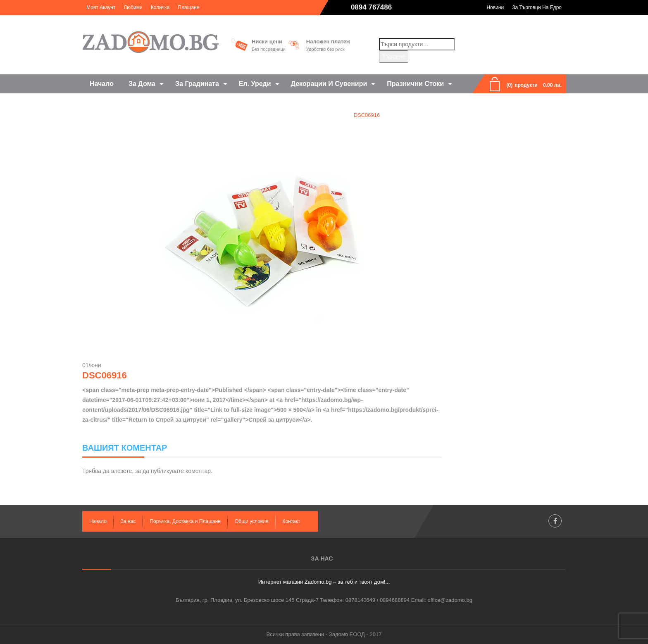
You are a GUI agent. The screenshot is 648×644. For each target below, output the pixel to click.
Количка (160, 7)
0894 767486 (371, 7)
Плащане (188, 7)
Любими (133, 7)
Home (275, 115)
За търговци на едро (537, 7)
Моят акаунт (101, 7)
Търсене (394, 57)
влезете (121, 471)
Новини (495, 7)
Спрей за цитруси (318, 115)
